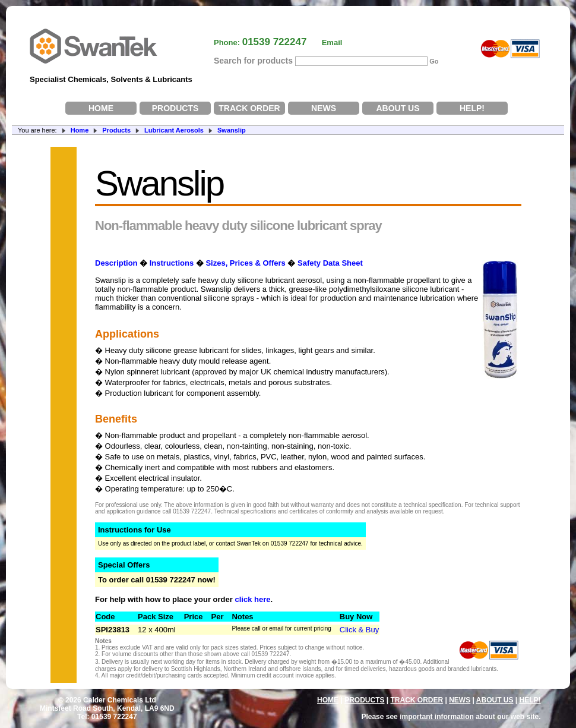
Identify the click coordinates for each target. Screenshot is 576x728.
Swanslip (232, 130)
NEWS (324, 108)
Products (116, 130)
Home (80, 130)
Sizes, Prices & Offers (245, 263)
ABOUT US (398, 108)
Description (116, 263)
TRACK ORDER (249, 108)
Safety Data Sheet (330, 263)
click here (252, 599)
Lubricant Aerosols (174, 130)
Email (332, 42)
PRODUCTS (175, 108)
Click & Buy (359, 630)
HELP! (472, 108)
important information (437, 717)
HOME (101, 108)
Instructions (172, 263)
